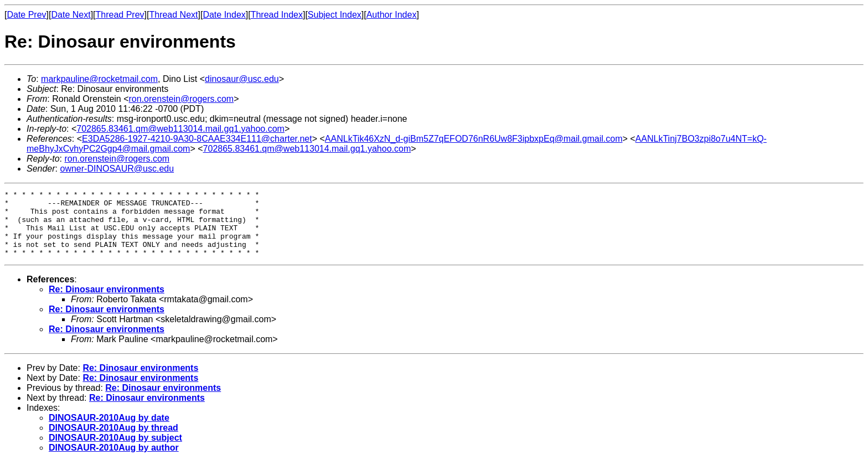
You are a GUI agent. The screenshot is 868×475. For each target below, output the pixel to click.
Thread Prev (120, 15)
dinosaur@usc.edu (242, 79)
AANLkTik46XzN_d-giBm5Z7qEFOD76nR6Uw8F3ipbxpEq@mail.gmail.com (474, 139)
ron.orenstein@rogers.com (182, 99)
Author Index (392, 15)
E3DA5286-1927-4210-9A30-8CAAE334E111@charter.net (197, 139)
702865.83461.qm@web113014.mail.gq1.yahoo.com (180, 129)
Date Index (224, 15)
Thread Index (277, 15)
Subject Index (335, 15)
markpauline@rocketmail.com (99, 79)
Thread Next (173, 15)
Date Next (71, 15)
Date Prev (26, 15)
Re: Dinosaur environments (107, 303)
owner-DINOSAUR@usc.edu (117, 169)
